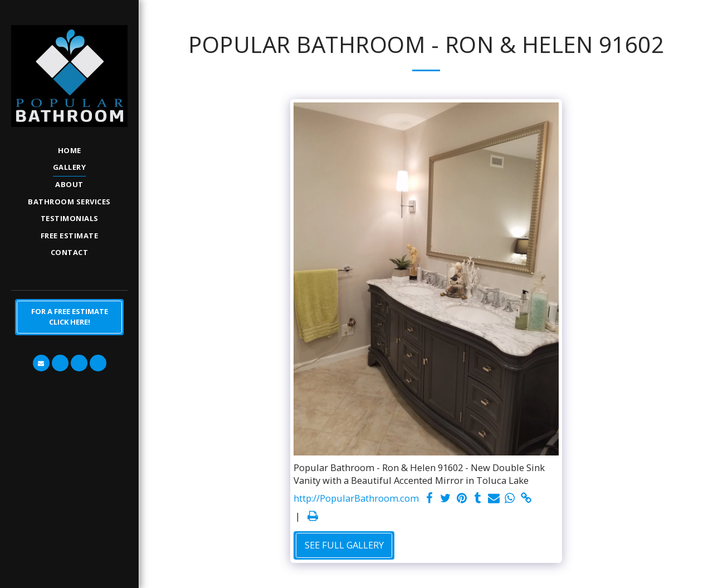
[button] (41, 363)
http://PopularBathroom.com (356, 498)
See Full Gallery (344, 545)
